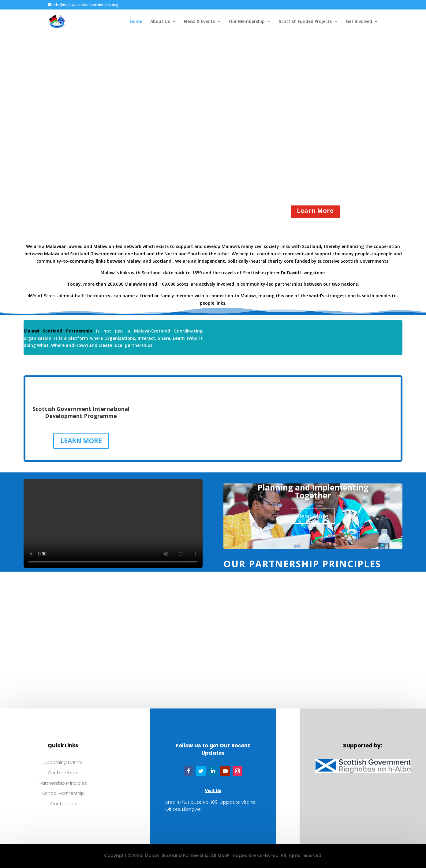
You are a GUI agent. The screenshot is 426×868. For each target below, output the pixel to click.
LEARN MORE (81, 441)
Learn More (315, 210)
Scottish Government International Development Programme (81, 412)
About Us (160, 22)
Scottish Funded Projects (305, 22)
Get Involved (359, 22)
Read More (313, 516)
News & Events (199, 22)
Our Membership (247, 22)
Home (136, 22)
